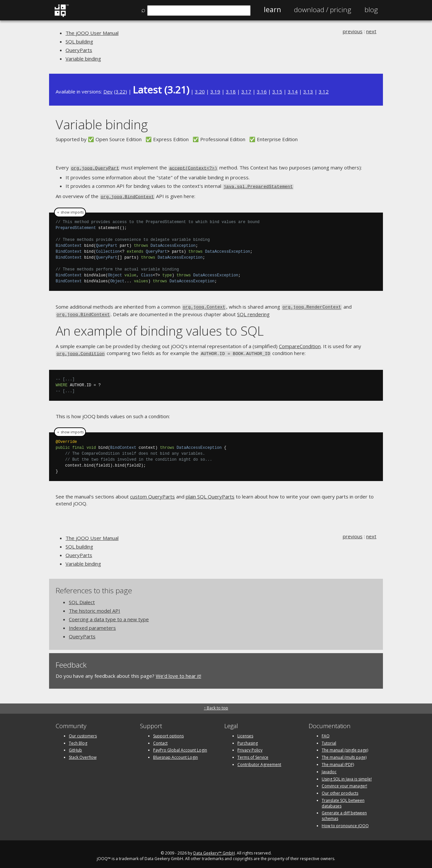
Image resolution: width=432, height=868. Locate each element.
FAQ (326, 732)
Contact (160, 739)
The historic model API (94, 607)
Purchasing (248, 739)
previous (353, 31)
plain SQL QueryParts (210, 493)
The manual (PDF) (338, 761)
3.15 (277, 91)
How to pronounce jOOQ (345, 822)
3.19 (215, 91)
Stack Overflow (83, 754)
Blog (371, 10)
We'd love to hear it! (178, 672)
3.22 (121, 91)
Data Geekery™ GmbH (214, 849)
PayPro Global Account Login (180, 746)
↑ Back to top (216, 704)
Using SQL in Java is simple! (347, 775)
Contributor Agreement (259, 761)
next (371, 31)
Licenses (245, 732)
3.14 (293, 91)
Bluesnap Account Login (175, 754)
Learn (272, 10)
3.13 (308, 91)
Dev (108, 91)
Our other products (340, 790)
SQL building (79, 41)
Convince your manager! (344, 782)
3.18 (231, 91)
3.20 (200, 91)
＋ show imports (70, 211)
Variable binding (83, 59)
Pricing (323, 10)
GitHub (75, 746)
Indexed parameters (92, 624)
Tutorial (329, 739)
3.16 (262, 91)
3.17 (246, 91)
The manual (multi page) (344, 754)
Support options (168, 732)
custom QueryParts (152, 493)
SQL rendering (253, 312)
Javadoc (329, 768)
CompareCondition (300, 343)
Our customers (83, 732)
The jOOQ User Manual (92, 33)
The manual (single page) (345, 746)
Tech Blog (78, 739)
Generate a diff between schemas (344, 812)
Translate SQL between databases (343, 800)
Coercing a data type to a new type (109, 616)
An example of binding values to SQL (160, 327)
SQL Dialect (82, 599)
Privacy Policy (250, 746)
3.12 (324, 91)
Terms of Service (253, 754)
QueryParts (79, 50)
